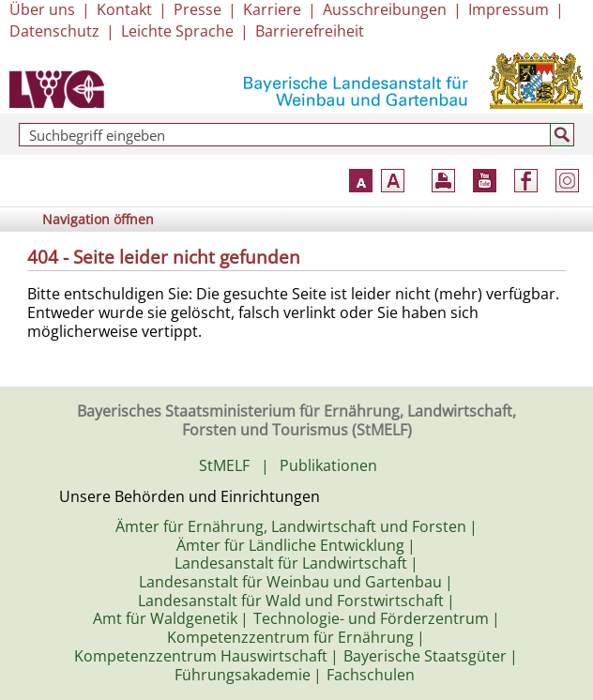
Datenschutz (54, 31)
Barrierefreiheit (310, 31)
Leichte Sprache (177, 31)
